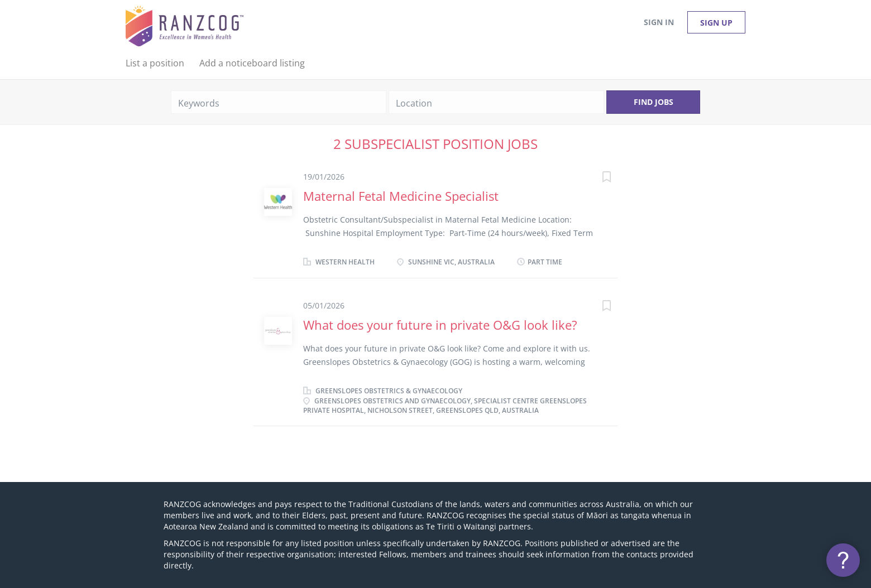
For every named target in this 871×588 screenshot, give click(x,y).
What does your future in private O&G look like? (440, 325)
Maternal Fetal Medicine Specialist (401, 196)
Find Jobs (654, 102)
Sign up (716, 23)
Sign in (659, 22)
